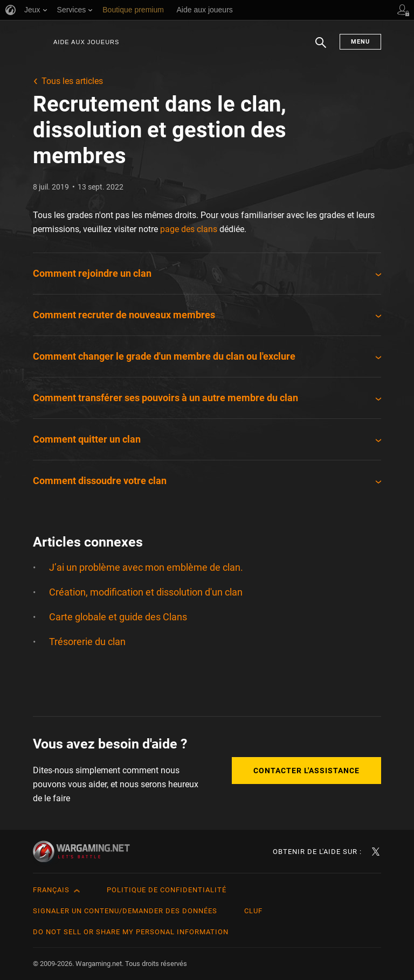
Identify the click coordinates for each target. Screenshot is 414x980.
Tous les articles (72, 81)
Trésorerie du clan (87, 642)
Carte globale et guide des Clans (118, 617)
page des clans (189, 229)
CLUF (253, 911)
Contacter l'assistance (306, 771)
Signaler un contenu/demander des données (125, 911)
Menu (360, 42)
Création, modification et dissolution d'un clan (146, 592)
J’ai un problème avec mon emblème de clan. (146, 567)
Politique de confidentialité (167, 890)
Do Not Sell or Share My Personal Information (131, 932)
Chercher (321, 48)
